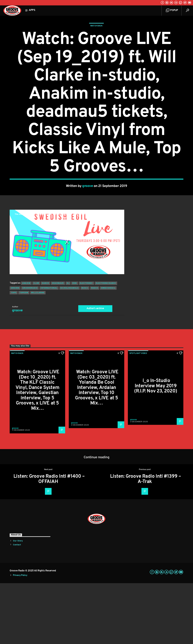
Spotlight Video (138, 414)
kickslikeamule (70, 349)
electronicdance (106, 344)
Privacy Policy (20, 636)
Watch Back (96, 56)
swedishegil (108, 349)
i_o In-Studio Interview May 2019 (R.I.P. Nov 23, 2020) (156, 447)
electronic (86, 344)
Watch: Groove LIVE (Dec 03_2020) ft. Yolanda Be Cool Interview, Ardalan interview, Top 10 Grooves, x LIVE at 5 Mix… (97, 449)
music (85, 349)
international (49, 349)
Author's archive (95, 369)
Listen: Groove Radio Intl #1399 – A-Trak (146, 540)
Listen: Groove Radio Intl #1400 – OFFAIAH (49, 540)
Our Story (18, 602)
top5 (14, 354)
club (36, 344)
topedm (24, 354)
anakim (26, 344)
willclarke (38, 354)
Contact (17, 606)
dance (45, 344)
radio (95, 349)
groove (88, 217)
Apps (32, 10)
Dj (68, 344)
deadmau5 (58, 344)
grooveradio (30, 349)
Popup (172, 10)
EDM (75, 344)
